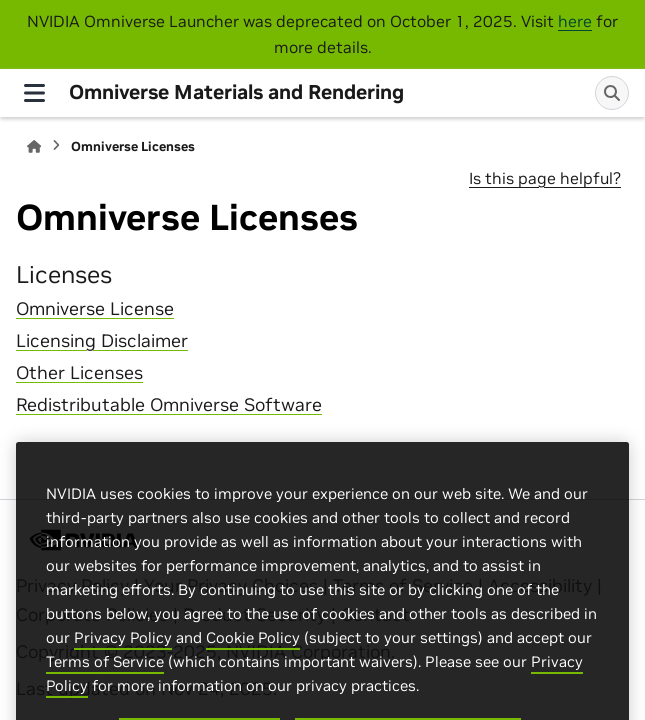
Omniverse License (95, 309)
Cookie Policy (253, 653)
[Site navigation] (34, 93)
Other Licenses (79, 373)
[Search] (612, 93)
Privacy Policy (123, 653)
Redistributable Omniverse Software (169, 405)
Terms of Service (105, 677)
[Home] (34, 146)
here (575, 21)
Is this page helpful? (545, 178)
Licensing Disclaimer (102, 341)
